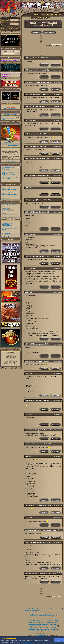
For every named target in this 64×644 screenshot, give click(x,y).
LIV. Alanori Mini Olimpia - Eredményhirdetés (9, 170)
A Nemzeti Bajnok (8, 226)
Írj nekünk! (11, 365)
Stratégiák (47, 25)
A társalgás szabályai (34, 614)
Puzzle (38, 623)
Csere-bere (44, 609)
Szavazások (33, 611)
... (41, 35)
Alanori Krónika (40, 626)
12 (41, 45)
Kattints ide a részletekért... (11, 108)
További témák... (6, 216)
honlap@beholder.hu (11, 354)
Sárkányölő (32, 623)
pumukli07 (32, 361)
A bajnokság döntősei (8, 223)
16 (41, 52)
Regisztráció (54, 629)
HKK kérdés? (6, 211)
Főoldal (30, 621)
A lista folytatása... (6, 181)
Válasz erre (44, 65)
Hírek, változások (28, 609)
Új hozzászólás (36, 32)
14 (41, 48)
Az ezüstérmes (7, 227)
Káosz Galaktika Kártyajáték (49, 624)
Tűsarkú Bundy (33, 573)
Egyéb (39, 611)
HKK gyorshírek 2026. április (10, 204)
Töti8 (30, 106)
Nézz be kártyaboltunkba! (11, 114)
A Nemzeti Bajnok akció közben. (11, 228)
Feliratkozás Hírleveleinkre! (10, 60)
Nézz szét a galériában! (11, 161)
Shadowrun (48, 626)
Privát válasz (55, 65)
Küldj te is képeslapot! (7, 236)
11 (41, 43)
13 (41, 47)
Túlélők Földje (8, 143)
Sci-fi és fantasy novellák (43, 629)
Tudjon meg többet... (27, 642)
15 (41, 50)
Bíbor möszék (6, 233)
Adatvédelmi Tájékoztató (6, 75)
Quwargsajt (32, 200)
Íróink (33, 628)
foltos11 (31, 82)
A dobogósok (6, 224)
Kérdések (37, 609)
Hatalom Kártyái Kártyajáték (49, 623)
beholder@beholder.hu (40, 635)
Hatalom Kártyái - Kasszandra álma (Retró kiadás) (8, 118)
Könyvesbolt (31, 626)
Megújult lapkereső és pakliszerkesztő (8, 206)
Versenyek (59, 609)
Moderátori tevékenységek (48, 616)
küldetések (6, 208)
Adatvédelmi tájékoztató (48, 631)
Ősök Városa (45, 621)
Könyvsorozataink (40, 628)
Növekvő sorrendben (49, 32)
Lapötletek (6, 209)
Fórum (33, 22)
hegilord (31, 58)
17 (41, 53)
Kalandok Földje (54, 621)
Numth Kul (32, 94)
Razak (31, 70)
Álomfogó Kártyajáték (35, 624)
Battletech (55, 626)
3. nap (5, 229)
